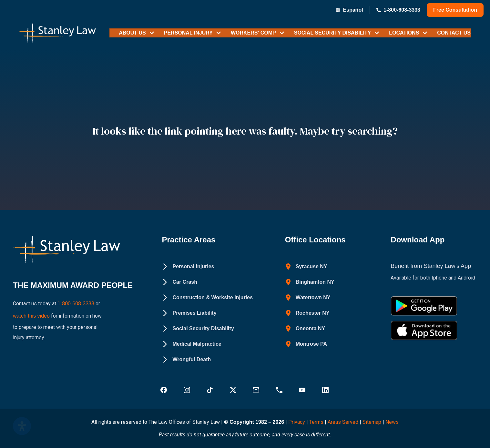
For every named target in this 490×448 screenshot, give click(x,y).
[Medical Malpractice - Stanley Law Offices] (191, 344)
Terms (316, 422)
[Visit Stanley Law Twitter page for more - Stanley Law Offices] (234, 390)
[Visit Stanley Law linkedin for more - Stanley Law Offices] (326, 390)
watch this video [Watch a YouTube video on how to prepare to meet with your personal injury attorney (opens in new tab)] (31, 313)
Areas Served (344, 422)
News (392, 422)
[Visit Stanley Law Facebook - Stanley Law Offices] (164, 390)
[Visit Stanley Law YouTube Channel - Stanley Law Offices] (303, 390)
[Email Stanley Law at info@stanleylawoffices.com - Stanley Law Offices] (257, 390)
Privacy (297, 422)
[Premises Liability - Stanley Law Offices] (189, 313)
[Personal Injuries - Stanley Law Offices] (188, 267)
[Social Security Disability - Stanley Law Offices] (198, 329)
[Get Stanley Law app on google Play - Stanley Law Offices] (424, 306)
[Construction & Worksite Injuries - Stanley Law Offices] (207, 298)
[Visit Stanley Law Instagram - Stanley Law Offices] (188, 390)
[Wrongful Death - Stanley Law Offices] (186, 360)
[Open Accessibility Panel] (22, 426)
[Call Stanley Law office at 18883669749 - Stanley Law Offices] (280, 390)
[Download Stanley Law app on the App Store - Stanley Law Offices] (424, 331)
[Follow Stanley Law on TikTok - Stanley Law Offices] (210, 390)
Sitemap (372, 422)
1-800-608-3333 (76, 303)
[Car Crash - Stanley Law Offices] (179, 282)
